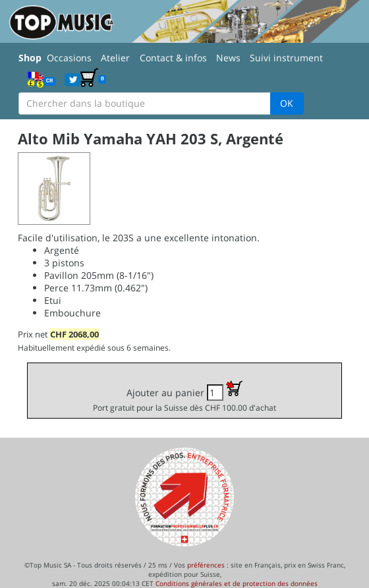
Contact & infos (173, 58)
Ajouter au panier (184, 397)
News (228, 58)
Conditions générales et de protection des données (237, 583)
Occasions (69, 58)
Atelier (115, 58)
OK (287, 103)
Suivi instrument (286, 58)
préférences (206, 565)
